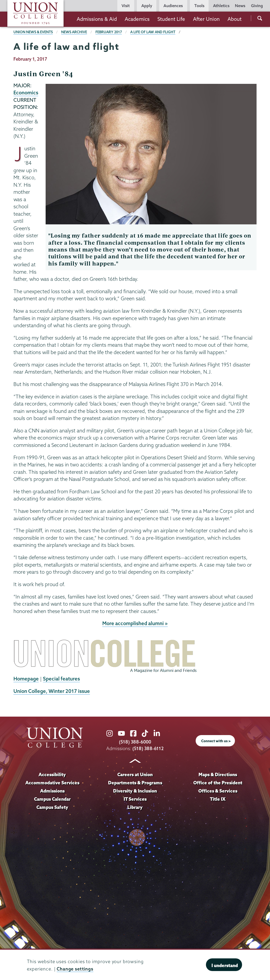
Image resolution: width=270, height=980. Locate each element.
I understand (225, 965)
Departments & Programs (135, 783)
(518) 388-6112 (148, 748)
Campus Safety (52, 807)
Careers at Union (135, 774)
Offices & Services (218, 791)
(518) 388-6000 (135, 742)
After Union (206, 19)
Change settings (75, 969)
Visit (126, 6)
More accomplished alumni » (135, 623)
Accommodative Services (52, 783)
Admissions (52, 791)
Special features (61, 679)
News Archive (74, 32)
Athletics (221, 6)
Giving (257, 6)
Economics (26, 93)
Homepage (26, 679)
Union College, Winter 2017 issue (52, 691)
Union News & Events (33, 32)
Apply (147, 6)
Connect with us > (216, 741)
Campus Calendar (52, 799)
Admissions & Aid (97, 19)
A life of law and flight (153, 32)
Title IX (218, 799)
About (235, 19)
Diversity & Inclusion (135, 791)
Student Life (171, 19)
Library (135, 807)
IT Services (135, 799)
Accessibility (52, 774)
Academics (137, 19)
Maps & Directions (218, 774)
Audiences (173, 6)
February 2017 (109, 32)
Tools (199, 6)
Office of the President (218, 783)
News (240, 6)
